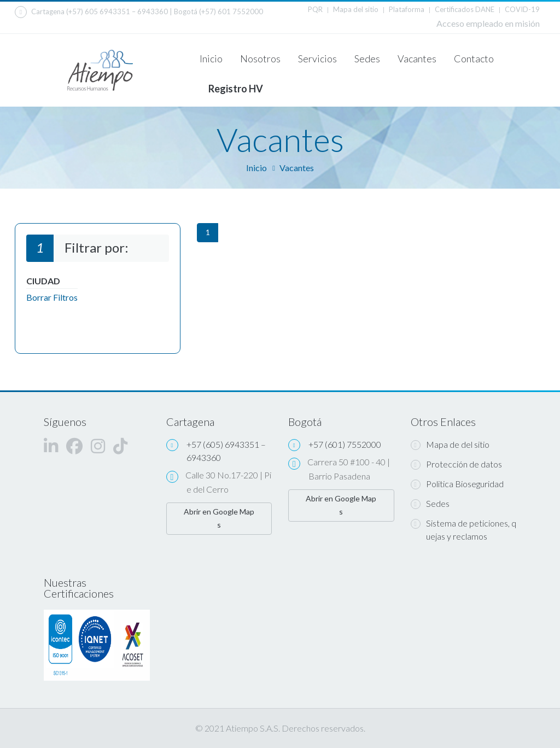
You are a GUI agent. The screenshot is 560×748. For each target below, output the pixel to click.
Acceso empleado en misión (488, 23)
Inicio (211, 59)
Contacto (474, 59)
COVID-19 (522, 9)
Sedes (367, 59)
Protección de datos (456, 464)
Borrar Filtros (52, 297)
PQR (315, 9)
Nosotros (260, 59)
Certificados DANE (465, 9)
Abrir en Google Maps (219, 518)
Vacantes (417, 59)
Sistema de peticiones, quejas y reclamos (463, 530)
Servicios (317, 59)
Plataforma (407, 9)
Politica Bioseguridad (457, 484)
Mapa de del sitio (450, 445)
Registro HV (236, 89)
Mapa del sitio (356, 9)
